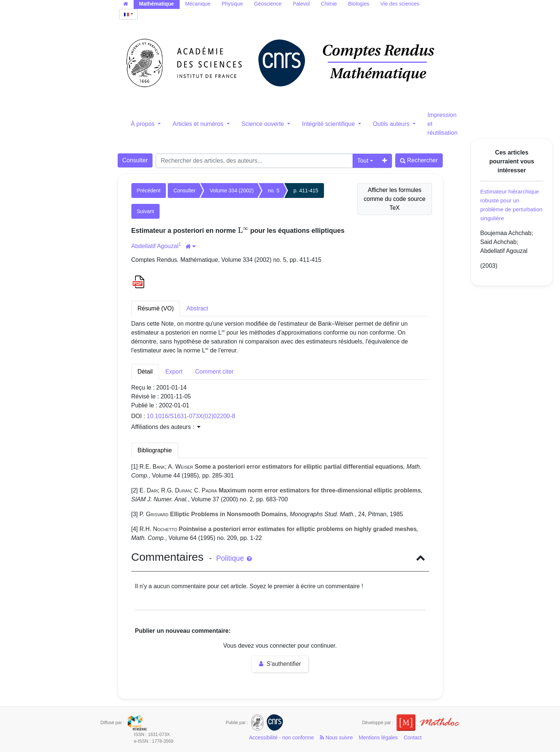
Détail (145, 372)
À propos (144, 124)
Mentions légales (378, 738)
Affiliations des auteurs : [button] (166, 427)
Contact (413, 738)
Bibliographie (155, 450)
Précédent (149, 191)
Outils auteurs (392, 124)
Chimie (329, 4)
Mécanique (198, 4)
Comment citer (214, 372)
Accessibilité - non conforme (281, 738)
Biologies (359, 4)
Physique (232, 4)
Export (174, 372)
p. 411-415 (306, 191)
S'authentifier (280, 664)
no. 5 (274, 191)
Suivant (146, 211)
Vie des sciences (400, 4)
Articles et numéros (199, 124)
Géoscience (268, 4)
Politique (234, 558)
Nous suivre (336, 738)
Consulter (135, 160)
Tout (363, 161)
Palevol (301, 4)
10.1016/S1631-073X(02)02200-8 (191, 416)
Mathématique (157, 4)
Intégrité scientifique (329, 124)
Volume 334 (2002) (232, 191)
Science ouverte (264, 124)
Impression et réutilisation (443, 124)
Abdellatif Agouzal (155, 246)
